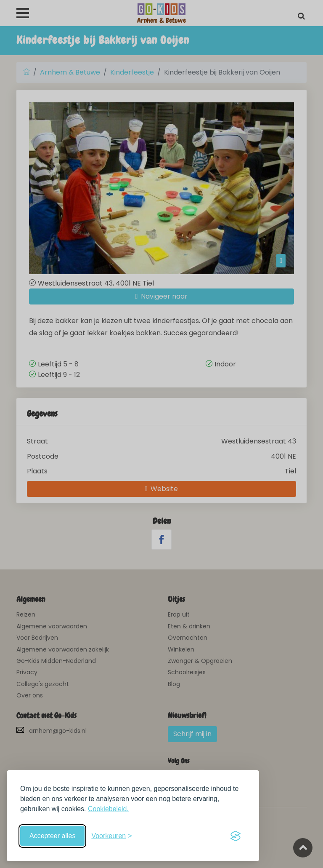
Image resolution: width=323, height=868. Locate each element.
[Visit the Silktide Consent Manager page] (236, 836)
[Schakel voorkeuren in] (111, 836)
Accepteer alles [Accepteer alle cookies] (52, 836)
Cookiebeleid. (108, 809)
